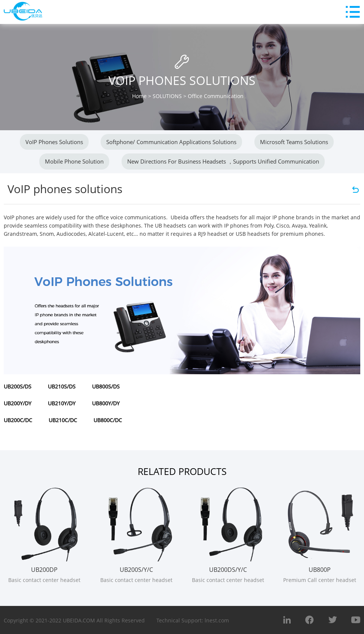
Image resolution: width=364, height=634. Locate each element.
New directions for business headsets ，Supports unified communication (223, 161)
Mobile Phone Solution (74, 161)
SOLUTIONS (167, 96)
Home (139, 96)
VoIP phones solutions (54, 142)
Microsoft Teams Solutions (294, 142)
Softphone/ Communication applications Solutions (171, 142)
